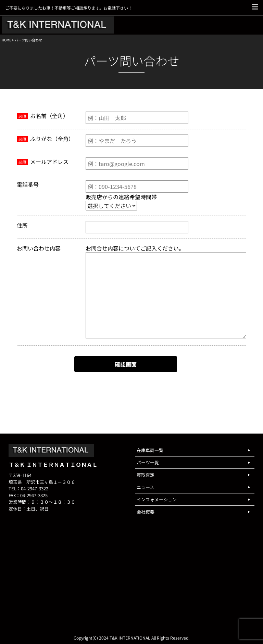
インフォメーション (157, 499)
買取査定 (146, 475)
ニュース (145, 487)
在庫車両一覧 (150, 450)
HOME (7, 40)
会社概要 (146, 512)
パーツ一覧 (148, 462)
